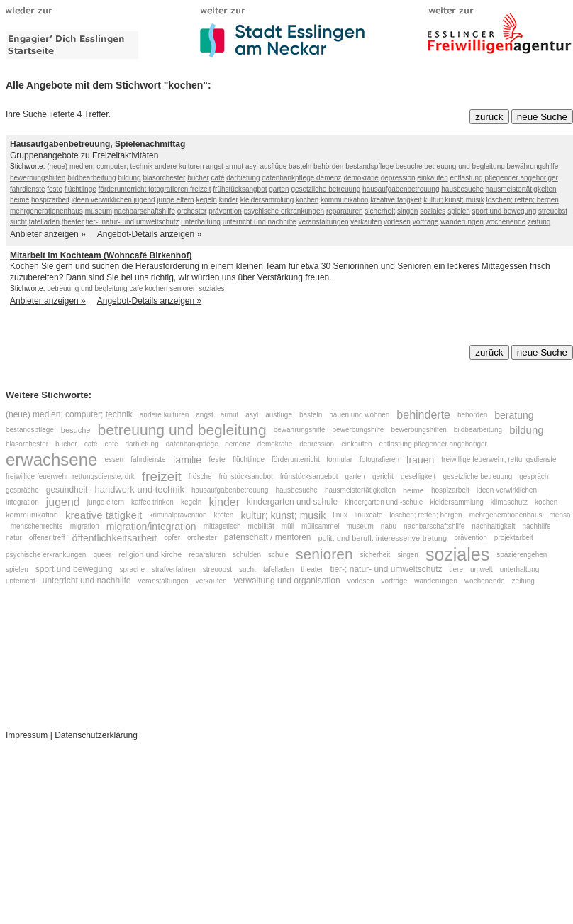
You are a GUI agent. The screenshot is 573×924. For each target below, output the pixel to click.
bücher (198, 178)
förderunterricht (124, 189)
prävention (225, 211)
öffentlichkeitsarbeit (115, 538)
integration (22, 502)
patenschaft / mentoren (268, 538)
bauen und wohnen (359, 415)
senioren (183, 288)
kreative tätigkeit (396, 200)
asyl (252, 166)
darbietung (243, 178)
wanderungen (462, 222)
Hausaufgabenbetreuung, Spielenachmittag (98, 144)
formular (339, 460)
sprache (132, 570)
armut (235, 166)
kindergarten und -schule (384, 502)
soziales (433, 211)
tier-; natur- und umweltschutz (133, 222)
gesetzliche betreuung (326, 189)
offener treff (47, 538)
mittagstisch (222, 527)
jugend (145, 200)
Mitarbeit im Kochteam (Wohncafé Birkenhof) (101, 255)
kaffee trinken (152, 502)
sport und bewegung (505, 211)
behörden (328, 166)
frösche (200, 477)
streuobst (553, 211)
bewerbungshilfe (358, 430)
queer (102, 554)
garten (279, 189)
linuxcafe (368, 515)
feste (55, 189)
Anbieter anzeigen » (48, 234)
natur (14, 538)
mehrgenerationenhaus (46, 211)
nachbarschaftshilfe (145, 211)
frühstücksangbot (240, 189)
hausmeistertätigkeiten (521, 189)
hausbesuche (462, 189)
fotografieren (169, 189)
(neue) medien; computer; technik (100, 166)
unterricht (21, 581)
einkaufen (432, 178)
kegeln (206, 200)
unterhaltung (201, 222)
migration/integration (151, 527)
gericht (383, 477)
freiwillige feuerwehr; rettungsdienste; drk (70, 477)
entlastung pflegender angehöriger (504, 178)
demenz (329, 178)
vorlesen (397, 222)
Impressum (27, 735)
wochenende (506, 222)
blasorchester (164, 178)
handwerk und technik (139, 490)
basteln (300, 166)
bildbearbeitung (91, 178)
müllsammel (320, 527)
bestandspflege (369, 166)
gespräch (534, 477)
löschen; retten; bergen (523, 200)
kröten (224, 515)
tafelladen (44, 222)
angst (214, 166)
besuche (409, 166)
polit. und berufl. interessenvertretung (383, 538)
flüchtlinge (80, 189)
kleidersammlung (267, 200)
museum (99, 211)
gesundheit (67, 490)
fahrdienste (27, 189)
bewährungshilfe (533, 166)
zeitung (539, 222)
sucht (18, 222)
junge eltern (175, 200)
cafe (136, 288)
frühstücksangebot (309, 477)
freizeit (200, 189)
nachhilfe (536, 527)
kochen (307, 200)
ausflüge (273, 166)
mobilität (261, 527)
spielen (459, 211)
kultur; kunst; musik (454, 200)
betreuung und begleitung (464, 166)
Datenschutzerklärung (96, 735)
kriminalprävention (178, 515)
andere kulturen (179, 166)
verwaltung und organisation (287, 581)
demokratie (361, 178)
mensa (560, 515)
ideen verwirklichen (103, 200)
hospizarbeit (50, 200)
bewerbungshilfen (38, 178)
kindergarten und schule (292, 502)
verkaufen (366, 222)
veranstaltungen (323, 222)
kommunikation (344, 200)
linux (340, 515)
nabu (389, 527)
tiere (456, 570)
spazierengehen (522, 554)
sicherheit (380, 211)
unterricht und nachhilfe (260, 222)
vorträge (426, 222)
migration (85, 527)
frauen (421, 459)
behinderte (423, 415)
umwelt (482, 570)
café (218, 178)
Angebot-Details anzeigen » (149, 234)
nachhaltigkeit (493, 527)
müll (288, 527)
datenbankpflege (289, 178)
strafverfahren (174, 570)
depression (398, 178)
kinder (229, 200)
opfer (172, 538)
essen (114, 460)
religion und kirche (150, 554)
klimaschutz (509, 502)
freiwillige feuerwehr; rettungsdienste (499, 460)
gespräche (22, 490)
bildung (129, 178)
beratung (514, 415)
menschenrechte (37, 527)
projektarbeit (514, 538)
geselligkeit (418, 477)
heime (20, 200)
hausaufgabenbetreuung (401, 189)
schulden (247, 554)
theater (73, 222)
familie (187, 459)
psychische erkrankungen (284, 211)
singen (407, 211)
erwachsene (51, 460)
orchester (192, 211)
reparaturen (345, 211)
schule (278, 554)
